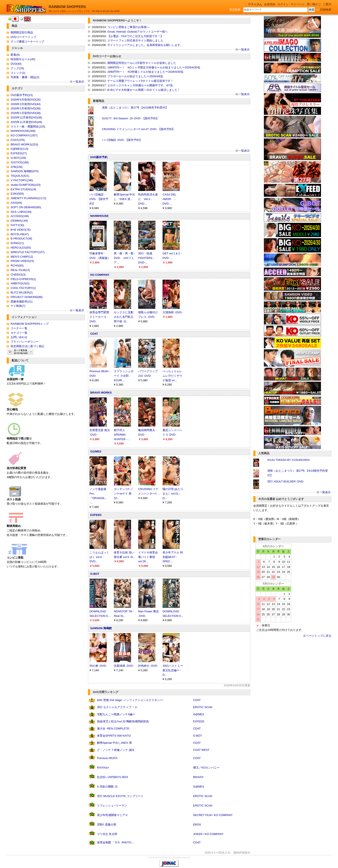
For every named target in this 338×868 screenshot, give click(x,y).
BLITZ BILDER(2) (22, 292)
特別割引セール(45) (23, 59)
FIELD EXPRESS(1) (23, 279)
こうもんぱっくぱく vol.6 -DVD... (99, 557)
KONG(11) (17, 243)
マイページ (298, 4)
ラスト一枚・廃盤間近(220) (28, 127)
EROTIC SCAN (203, 707)
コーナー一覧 (19, 328)
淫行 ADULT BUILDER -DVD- (286, 481)
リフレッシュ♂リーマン (112, 806)
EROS (197, 825)
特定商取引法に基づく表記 (27, 346)
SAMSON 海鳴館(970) (24, 171)
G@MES (96, 451)
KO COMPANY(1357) (24, 135)
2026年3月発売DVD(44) (26, 104)
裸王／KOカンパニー (206, 768)
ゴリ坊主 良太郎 (107, 834)
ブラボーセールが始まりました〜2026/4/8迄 (135, 76)
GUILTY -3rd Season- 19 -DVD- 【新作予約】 (130, 118)
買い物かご (314, 4)
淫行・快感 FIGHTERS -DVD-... (146, 258)
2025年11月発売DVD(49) (26, 122)
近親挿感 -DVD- (124, 666)
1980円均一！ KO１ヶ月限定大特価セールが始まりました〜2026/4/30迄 (154, 67)
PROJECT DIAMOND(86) (27, 297)
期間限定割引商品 (22, 32)
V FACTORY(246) (22, 180)
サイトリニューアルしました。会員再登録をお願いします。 (145, 45)
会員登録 (270, 4)
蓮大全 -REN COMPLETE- (114, 729)
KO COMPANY (100, 275)
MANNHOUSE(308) (23, 131)
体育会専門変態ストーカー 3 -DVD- (99, 317)
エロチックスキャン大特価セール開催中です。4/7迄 (140, 85)
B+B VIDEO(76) (20, 230)
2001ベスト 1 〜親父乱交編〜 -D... (173, 670)
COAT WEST (201, 750)
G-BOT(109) (18, 158)
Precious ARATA (107, 758)
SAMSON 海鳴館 (101, 628)
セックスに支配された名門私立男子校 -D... (124, 317)
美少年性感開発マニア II (112, 815)
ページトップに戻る (319, 636)
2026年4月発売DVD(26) (26, 100)
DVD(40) (16, 64)
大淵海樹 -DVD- (172, 312)
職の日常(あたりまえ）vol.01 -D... (173, 494)
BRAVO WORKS (101, 393)
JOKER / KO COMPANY (208, 834)
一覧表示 (78, 82)
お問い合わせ (19, 337)
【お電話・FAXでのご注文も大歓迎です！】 (135, 36)
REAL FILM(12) (20, 270)
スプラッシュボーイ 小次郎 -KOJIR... (124, 376)
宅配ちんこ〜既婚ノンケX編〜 (116, 714)
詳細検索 (326, 10)
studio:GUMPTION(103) (26, 185)
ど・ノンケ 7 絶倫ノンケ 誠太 (116, 750)
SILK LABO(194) (21, 212)
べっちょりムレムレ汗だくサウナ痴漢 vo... (172, 376)
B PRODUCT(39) (21, 239)
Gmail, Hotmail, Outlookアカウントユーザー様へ (138, 32)
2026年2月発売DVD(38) (26, 108)
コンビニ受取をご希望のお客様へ (128, 27)
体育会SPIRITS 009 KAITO (114, 736)
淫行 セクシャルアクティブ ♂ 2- (117, 707)
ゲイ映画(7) (18, 306)
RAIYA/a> (103, 768)
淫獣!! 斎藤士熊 (107, 825)
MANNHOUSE (99, 216)
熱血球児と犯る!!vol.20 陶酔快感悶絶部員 (123, 721)
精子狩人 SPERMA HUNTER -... (122, 435)
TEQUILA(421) (20, 176)
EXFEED (96, 515)
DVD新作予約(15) (22, 95)
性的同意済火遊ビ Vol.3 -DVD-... (148, 199)
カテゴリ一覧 (19, 333)
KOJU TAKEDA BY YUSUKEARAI (288, 460)
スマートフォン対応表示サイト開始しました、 (137, 40)
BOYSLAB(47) (20, 234)
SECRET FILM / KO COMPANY (213, 815)
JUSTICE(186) (20, 162)
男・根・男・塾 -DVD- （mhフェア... (124, 258)
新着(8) (15, 55)
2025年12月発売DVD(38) (26, 117)
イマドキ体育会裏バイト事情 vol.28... (148, 557)
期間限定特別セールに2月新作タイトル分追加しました (142, 63)
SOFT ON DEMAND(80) (26, 207)
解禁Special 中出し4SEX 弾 (114, 743)
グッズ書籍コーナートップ (27, 42)
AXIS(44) (16, 203)
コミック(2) (18, 73)
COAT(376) (18, 140)
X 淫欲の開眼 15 (107, 787)
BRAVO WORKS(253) (24, 144)
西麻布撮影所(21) (21, 302)
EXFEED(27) (19, 153)
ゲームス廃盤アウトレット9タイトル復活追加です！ (140, 81)
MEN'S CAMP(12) (22, 257)
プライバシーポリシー (25, 342)
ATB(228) (16, 167)
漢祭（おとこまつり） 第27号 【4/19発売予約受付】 (135, 108)
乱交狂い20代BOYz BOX (113, 777)
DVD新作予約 (99, 157)
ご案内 (327, 4)
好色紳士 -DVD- (148, 666)
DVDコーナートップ (23, 37)
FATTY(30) (17, 225)
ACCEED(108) (20, 216)
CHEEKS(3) (18, 275)
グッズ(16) (17, 68)
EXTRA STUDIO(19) (23, 189)
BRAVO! (198, 777)
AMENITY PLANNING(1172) (28, 198)
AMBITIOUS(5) (20, 283)
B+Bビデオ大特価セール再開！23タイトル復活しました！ (144, 90)
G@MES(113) (19, 149)
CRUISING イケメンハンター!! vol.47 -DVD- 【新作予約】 (138, 129)
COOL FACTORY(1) (23, 288)
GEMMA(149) (19, 221)
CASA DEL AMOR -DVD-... (169, 199)
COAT (94, 334)
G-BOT (95, 574)
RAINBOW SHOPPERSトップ (30, 324)
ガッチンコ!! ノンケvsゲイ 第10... (123, 494)
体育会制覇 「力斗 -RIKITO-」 (116, 842)
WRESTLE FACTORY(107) (28, 252)
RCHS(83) (17, 265)
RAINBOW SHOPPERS (67, 7)
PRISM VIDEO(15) (22, 261)
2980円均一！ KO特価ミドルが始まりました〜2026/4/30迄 (145, 72)
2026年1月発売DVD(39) (26, 113)
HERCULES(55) (21, 248)
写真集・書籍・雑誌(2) (25, 77)
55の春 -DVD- (98, 666)
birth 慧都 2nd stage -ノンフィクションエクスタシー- (130, 700)
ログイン (283, 4)
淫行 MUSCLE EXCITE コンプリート (120, 796)
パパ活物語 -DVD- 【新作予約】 (122, 140)
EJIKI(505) (17, 194)
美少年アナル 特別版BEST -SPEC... (173, 557)
